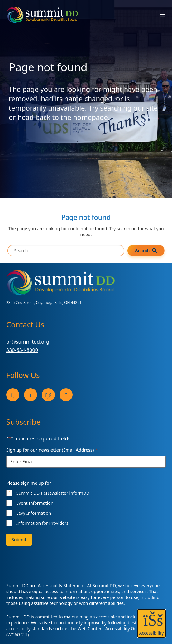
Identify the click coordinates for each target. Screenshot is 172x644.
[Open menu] (162, 14)
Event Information (35, 503)
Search (142, 251)
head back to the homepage (63, 117)
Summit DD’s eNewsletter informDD (53, 493)
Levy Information (34, 513)
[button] (151, 623)
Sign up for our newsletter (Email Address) (52, 450)
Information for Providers (42, 523)
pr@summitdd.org (28, 342)
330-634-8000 (22, 350)
